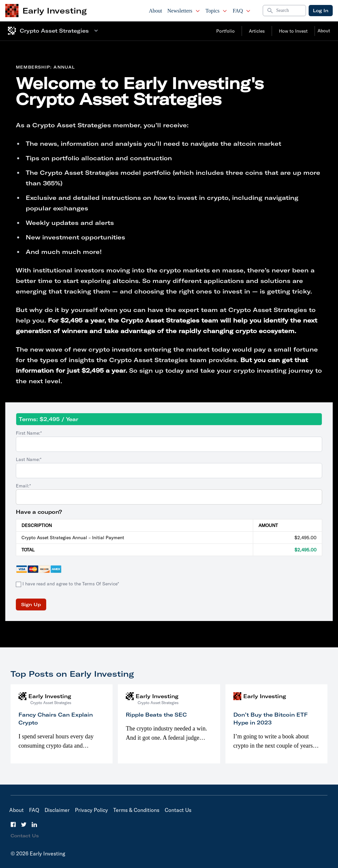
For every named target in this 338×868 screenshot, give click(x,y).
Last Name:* (29, 459)
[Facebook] (13, 824)
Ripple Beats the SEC (156, 715)
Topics (217, 11)
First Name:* (29, 433)
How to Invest (293, 31)
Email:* (23, 486)
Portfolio (225, 31)
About (155, 11)
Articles (257, 31)
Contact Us (178, 810)
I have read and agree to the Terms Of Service (70, 584)
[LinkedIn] (34, 824)
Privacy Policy (91, 810)
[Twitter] (24, 824)
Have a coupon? (39, 512)
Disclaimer (57, 810)
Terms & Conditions (136, 810)
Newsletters (184, 11)
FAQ (242, 11)
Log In (321, 11)
